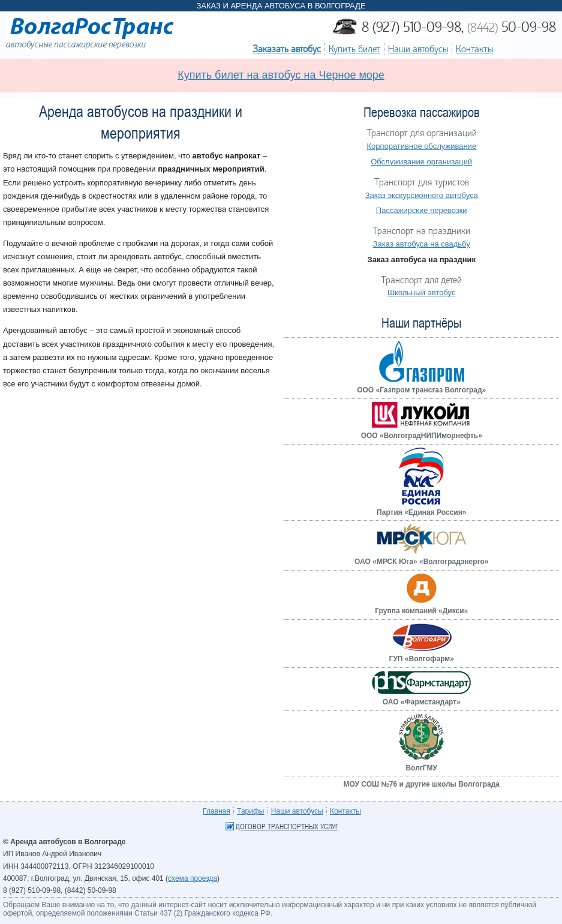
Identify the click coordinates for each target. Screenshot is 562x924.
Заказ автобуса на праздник (422, 259)
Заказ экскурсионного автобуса (422, 195)
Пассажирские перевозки (422, 210)
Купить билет (354, 49)
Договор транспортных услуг (287, 827)
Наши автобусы (418, 49)
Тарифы (250, 811)
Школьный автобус (421, 292)
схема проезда (193, 878)
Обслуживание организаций (421, 162)
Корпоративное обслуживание (421, 146)
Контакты (474, 49)
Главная (217, 811)
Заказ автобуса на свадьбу (422, 244)
